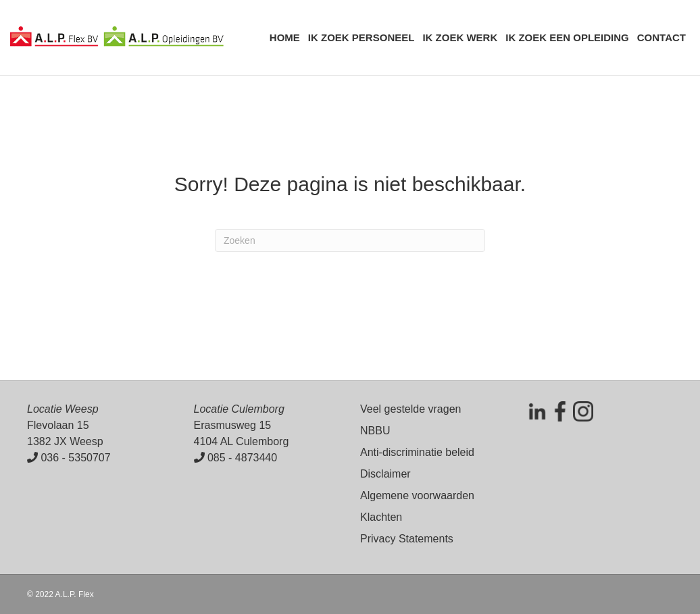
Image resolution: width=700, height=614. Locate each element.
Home (285, 37)
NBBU (375, 431)
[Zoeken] (350, 240)
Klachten (381, 517)
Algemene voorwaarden (417, 495)
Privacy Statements (407, 539)
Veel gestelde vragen (410, 409)
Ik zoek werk (460, 37)
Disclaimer (385, 474)
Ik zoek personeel (361, 37)
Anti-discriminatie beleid (417, 452)
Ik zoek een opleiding (567, 37)
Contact (661, 37)
